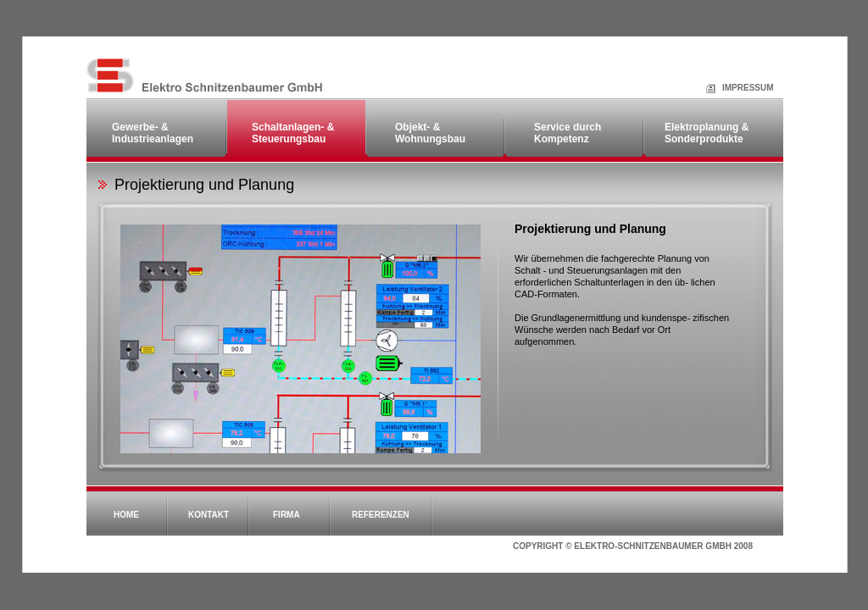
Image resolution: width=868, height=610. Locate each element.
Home (126, 515)
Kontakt (209, 515)
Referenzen (381, 515)
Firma (287, 515)
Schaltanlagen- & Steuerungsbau (293, 133)
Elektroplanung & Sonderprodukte (707, 133)
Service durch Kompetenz (568, 133)
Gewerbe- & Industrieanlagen (153, 133)
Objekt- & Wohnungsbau (430, 133)
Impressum (728, 88)
